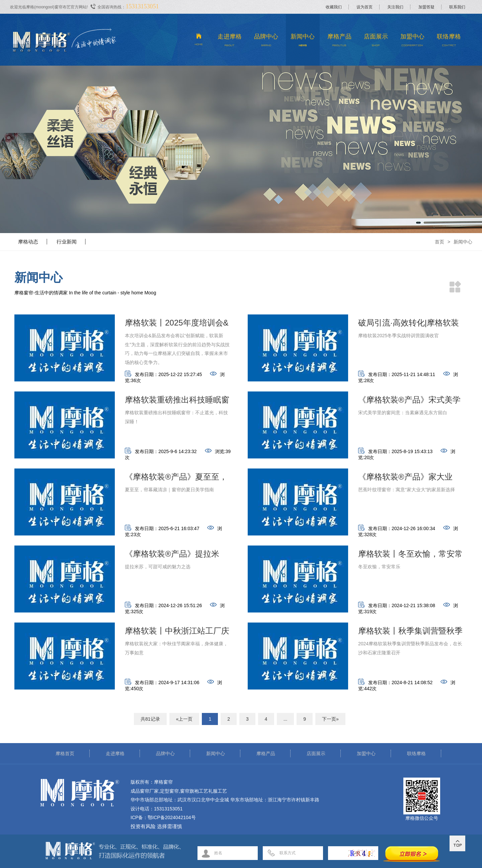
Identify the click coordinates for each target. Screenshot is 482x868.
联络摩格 (449, 42)
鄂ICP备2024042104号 (172, 817)
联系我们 (457, 7)
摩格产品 (339, 42)
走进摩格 (230, 42)
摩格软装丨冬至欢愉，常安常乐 (410, 556)
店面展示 (376, 42)
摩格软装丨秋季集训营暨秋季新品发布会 (410, 633)
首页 (439, 242)
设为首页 (365, 7)
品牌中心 (266, 42)
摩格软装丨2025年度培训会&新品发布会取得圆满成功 (177, 325)
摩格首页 (65, 753)
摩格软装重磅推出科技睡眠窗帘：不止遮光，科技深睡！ (177, 402)
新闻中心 (303, 42)
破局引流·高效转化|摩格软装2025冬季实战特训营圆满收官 (409, 325)
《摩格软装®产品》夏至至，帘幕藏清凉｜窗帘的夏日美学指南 (177, 479)
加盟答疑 (426, 7)
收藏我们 (334, 7)
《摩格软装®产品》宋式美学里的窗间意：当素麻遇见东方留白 (410, 402)
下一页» (330, 719)
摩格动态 (28, 242)
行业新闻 (67, 242)
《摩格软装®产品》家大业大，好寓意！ (405, 479)
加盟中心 (413, 42)
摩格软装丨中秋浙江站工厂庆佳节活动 (177, 633)
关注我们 (395, 7)
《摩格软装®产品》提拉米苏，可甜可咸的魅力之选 (172, 556)
